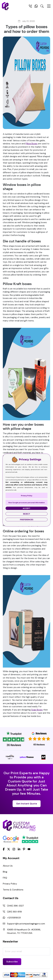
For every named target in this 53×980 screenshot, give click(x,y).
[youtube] (29, 849)
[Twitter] (9, 849)
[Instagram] (14, 849)
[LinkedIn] (19, 849)
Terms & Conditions (13, 890)
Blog (5, 872)
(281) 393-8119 (14, 912)
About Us (8, 866)
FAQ (5, 878)
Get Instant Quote (27, 804)
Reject (27, 514)
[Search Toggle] (42, 7)
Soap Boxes (37, 710)
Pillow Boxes (32, 144)
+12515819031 (14, 918)
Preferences (27, 519)
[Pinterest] (24, 849)
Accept (26, 508)
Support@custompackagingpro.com (26, 924)
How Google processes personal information (26, 503)
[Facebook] (4, 849)
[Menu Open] (49, 7)
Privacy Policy (10, 884)
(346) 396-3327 (16, 906)
